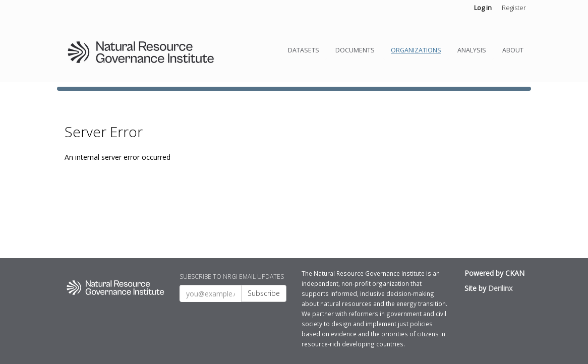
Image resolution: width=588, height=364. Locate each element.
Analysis (472, 50)
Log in (483, 8)
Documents (355, 50)
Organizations (416, 50)
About (513, 50)
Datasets (304, 50)
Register (514, 8)
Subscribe (264, 293)
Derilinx (500, 288)
